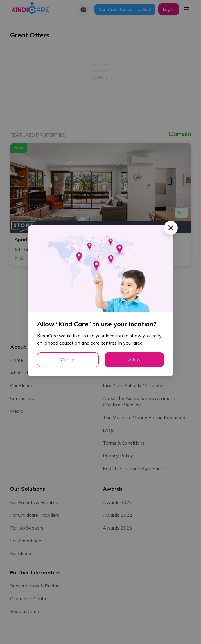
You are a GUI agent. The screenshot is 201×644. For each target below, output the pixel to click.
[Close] (171, 228)
